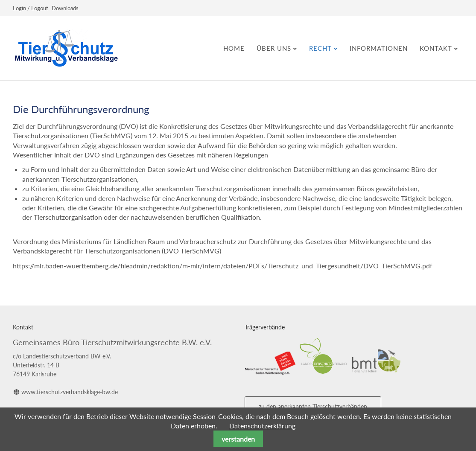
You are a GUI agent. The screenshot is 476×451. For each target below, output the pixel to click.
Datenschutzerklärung (262, 426)
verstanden (238, 439)
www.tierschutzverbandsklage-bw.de (70, 392)
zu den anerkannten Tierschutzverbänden (313, 406)
